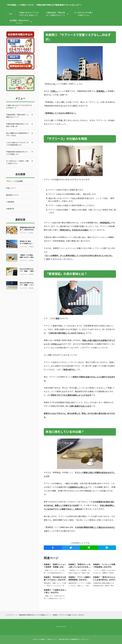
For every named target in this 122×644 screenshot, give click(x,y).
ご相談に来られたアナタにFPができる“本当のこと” (29, 14)
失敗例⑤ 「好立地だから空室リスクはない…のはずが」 (55, 579)
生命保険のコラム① (31, 233)
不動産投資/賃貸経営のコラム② (32, 247)
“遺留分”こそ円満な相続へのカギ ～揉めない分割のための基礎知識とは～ (27, 258)
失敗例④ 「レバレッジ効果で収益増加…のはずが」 (104, 566)
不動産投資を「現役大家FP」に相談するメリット (56, 14)
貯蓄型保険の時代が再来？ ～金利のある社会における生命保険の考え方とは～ (27, 231)
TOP (11, 14)
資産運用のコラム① (32, 275)
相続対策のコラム (32, 261)
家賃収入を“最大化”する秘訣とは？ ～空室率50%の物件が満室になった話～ (27, 244)
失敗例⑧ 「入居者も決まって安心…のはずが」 (55, 592)
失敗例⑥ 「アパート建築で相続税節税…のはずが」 (80, 579)
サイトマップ (61, 627)
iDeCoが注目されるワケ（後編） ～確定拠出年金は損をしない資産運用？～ (27, 272)
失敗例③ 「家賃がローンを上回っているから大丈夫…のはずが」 (80, 567)
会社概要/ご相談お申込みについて (19, 22)
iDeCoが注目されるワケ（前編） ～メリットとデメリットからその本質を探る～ (27, 286)
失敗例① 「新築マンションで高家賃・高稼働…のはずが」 (55, 567)
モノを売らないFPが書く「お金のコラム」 (84, 14)
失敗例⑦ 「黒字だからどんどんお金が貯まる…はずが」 (105, 579)
